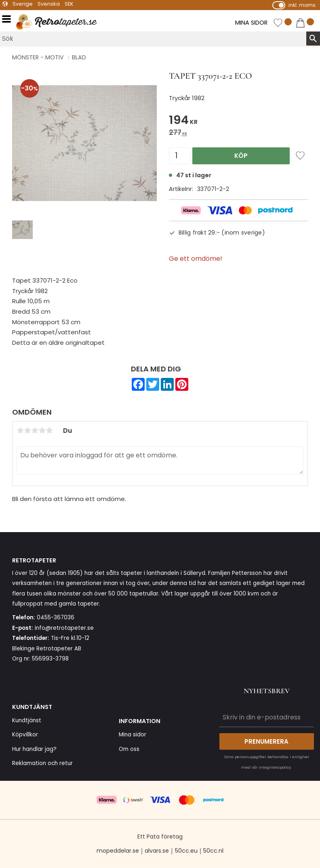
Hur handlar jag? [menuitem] (34, 749)
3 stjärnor (35, 430)
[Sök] (313, 38)
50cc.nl (213, 851)
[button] (9, 19)
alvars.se (157, 851)
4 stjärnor (42, 430)
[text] (238, 121)
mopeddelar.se (118, 851)
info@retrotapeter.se (64, 628)
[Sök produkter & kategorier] (153, 39)
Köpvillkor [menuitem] (25, 735)
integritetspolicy (275, 767)
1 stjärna (20, 430)
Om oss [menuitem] (129, 749)
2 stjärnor (27, 430)
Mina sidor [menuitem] (133, 735)
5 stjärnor (49, 430)
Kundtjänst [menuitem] (27, 720)
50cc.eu (186, 851)
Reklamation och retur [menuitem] (42, 763)
